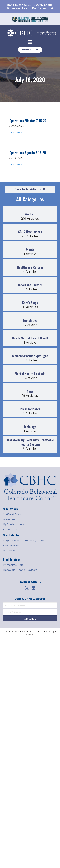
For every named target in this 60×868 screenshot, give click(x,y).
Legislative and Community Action (24, 541)
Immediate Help (13, 565)
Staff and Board (13, 514)
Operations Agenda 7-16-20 (28, 153)
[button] (27, 588)
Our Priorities (11, 546)
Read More (16, 132)
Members (9, 519)
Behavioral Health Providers (20, 570)
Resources (10, 551)
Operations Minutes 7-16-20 (28, 121)
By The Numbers (14, 524)
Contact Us (10, 529)
